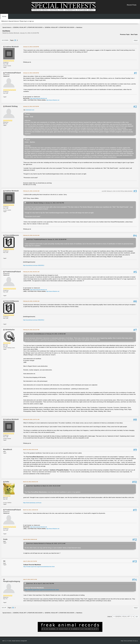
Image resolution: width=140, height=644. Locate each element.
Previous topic (125, 34)
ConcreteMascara (12, 235)
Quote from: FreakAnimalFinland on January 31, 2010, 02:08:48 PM (46, 239)
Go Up (4, 608)
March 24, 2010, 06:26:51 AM (30, 482)
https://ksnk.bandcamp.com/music (32, 503)
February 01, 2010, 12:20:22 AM (31, 191)
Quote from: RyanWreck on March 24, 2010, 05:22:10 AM (43, 486)
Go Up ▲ (135, 641)
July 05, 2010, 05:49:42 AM (30, 539)
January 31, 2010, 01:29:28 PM (31, 47)
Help (122, 641)
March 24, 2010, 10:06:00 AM (30, 510)
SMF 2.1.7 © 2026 (7, 641)
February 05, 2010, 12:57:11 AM (31, 419)
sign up (31, 21)
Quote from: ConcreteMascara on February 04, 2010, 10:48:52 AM (46, 334)
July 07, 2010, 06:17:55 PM (30, 561)
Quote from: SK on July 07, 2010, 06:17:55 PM (40, 583)
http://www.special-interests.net (39, 98)
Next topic (134, 34)
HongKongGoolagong (12, 581)
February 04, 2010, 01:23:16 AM (31, 235)
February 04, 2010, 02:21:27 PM (31, 330)
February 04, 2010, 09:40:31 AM (31, 272)
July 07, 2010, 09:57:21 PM (30, 579)
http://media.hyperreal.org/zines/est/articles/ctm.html (39, 567)
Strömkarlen (10, 330)
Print (136, 40)
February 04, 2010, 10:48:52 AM (31, 301)
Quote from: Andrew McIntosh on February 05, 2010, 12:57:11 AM (46, 543)
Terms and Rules (128, 641)
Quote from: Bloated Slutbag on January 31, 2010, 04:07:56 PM (45, 203)
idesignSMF (24, 641)
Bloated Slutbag (11, 106)
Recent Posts (132, 5)
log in (26, 21)
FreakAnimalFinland (13, 73)
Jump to (110, 616)
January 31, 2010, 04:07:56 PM (31, 106)
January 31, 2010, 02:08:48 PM (31, 73)
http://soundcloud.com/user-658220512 (34, 265)
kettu (7, 482)
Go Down (5, 40)
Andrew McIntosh (12, 47)
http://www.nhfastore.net (53, 100)
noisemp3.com (30, 110)
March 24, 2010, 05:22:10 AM (30, 450)
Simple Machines (16, 641)
